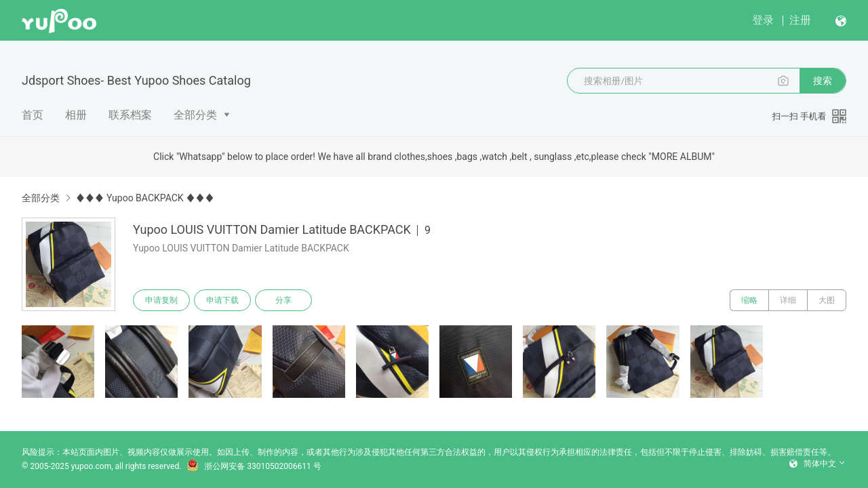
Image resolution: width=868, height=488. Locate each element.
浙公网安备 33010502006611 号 (254, 466)
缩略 (749, 300)
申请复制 (161, 300)
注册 (800, 20)
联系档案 (130, 115)
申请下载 (222, 300)
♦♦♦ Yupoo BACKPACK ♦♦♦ (145, 198)
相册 (76, 115)
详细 (788, 300)
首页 (33, 115)
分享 (283, 300)
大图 (827, 300)
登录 (763, 20)
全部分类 (195, 115)
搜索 (823, 81)
